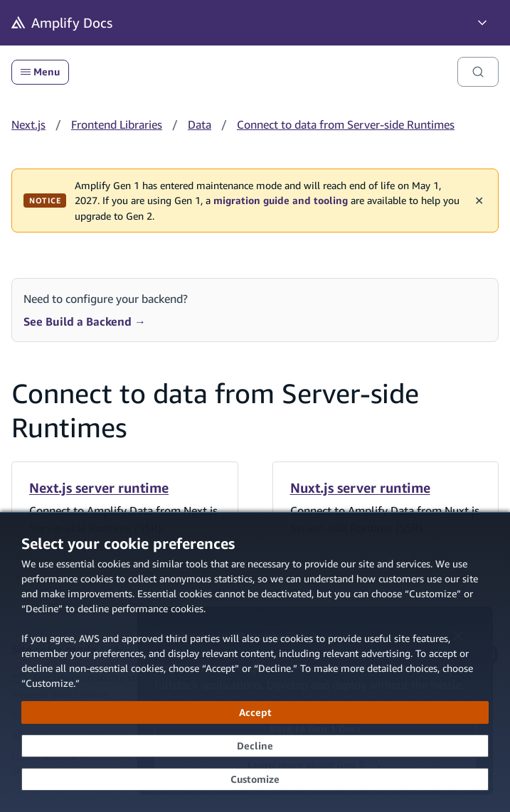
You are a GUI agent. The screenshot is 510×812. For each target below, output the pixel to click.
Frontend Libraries (117, 124)
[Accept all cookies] (255, 712)
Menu (40, 72)
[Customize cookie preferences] (255, 779)
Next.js (28, 124)
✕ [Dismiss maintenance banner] (479, 201)
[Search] (478, 72)
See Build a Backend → (85, 321)
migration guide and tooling (281, 201)
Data (200, 124)
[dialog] (255, 662)
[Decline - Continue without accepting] (255, 746)
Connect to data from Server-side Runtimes (346, 124)
